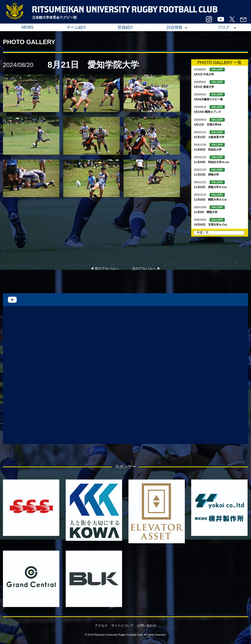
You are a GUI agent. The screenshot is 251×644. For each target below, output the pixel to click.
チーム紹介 (76, 27)
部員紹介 (125, 27)
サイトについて (122, 625)
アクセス (101, 625)
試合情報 (175, 27)
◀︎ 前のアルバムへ (105, 268)
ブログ (224, 27)
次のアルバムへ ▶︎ (146, 268)
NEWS (27, 27)
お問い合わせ (147, 625)
